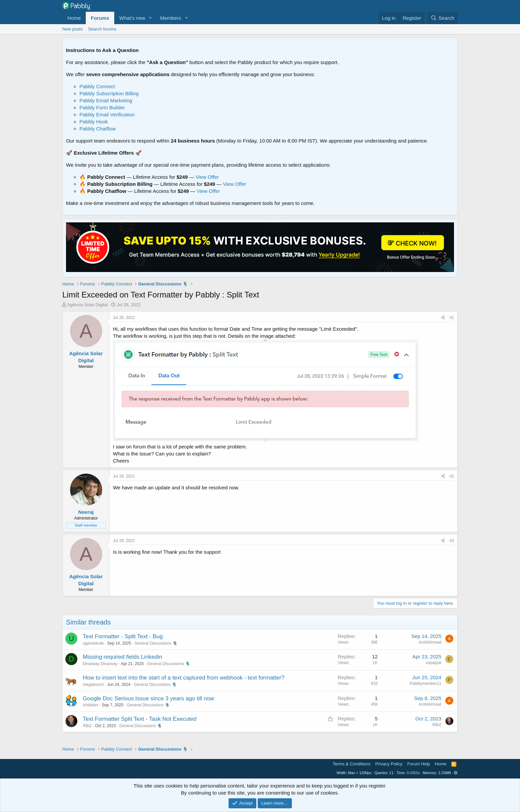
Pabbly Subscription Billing (109, 93)
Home (74, 18)
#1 (452, 318)
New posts (73, 29)
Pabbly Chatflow (97, 129)
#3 (452, 541)
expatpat (434, 663)
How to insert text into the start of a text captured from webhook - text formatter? (184, 678)
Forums (100, 18)
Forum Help (418, 764)
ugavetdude (93, 643)
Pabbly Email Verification (107, 115)
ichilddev (91, 705)
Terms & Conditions (352, 764)
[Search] (442, 18)
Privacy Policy (389, 764)
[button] (150, 18)
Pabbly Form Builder (102, 107)
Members (171, 18)
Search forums (102, 29)
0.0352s (413, 773)
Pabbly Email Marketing (106, 100)
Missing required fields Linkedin (122, 657)
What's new (132, 18)
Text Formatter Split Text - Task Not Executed (140, 719)
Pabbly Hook (94, 122)
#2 (452, 476)
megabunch (93, 685)
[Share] (443, 318)
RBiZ (87, 726)
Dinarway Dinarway (100, 664)
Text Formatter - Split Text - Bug (123, 636)
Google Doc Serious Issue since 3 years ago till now (148, 698)
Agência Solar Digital (88, 305)
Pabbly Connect (97, 86)
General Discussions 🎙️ (156, 643)
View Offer (207, 177)
